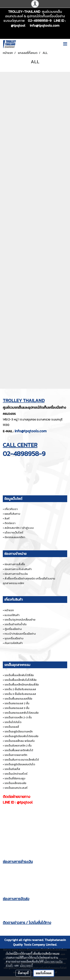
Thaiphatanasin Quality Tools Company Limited (39, 942)
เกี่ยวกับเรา (11, 509)
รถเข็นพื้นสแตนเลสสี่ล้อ (18, 699)
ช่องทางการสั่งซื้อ (15, 564)
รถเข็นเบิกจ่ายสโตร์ (16, 774)
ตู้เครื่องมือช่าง (13, 629)
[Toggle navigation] (65, 44)
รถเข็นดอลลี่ (12, 727)
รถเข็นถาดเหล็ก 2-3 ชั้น (18, 717)
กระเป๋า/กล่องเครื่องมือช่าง (20, 634)
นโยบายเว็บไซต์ (14, 532)
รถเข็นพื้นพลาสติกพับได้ (19, 750)
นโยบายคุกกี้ (26, 965)
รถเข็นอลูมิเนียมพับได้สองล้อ (21, 736)
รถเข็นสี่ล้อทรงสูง (15, 778)
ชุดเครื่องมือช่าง (14, 638)
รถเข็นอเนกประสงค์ (16, 788)
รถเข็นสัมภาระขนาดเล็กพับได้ (22, 760)
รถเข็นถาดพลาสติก (16, 755)
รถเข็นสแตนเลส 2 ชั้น (17, 703)
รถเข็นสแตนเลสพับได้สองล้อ (22, 713)
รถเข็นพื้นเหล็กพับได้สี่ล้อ (19, 675)
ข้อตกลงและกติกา (15, 537)
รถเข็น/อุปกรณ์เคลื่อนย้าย (20, 620)
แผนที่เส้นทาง (12, 514)
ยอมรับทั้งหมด (44, 973)
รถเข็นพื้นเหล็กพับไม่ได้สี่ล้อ (21, 680)
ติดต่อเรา (10, 523)
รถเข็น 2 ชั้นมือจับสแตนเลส (20, 689)
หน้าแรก (9, 610)
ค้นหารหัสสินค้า (14, 643)
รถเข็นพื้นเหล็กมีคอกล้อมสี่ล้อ (22, 684)
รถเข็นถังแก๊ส (12, 769)
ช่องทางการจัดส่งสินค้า (18, 569)
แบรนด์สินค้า (12, 615)
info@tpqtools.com (31, 431)
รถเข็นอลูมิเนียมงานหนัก (19, 731)
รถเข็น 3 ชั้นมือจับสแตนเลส (20, 694)
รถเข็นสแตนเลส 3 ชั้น (17, 708)
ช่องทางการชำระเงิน (16, 574)
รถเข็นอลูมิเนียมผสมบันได (20, 764)
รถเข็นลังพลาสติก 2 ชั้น (18, 745)
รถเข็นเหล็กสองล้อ (15, 783)
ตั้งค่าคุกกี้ (23, 973)
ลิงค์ (7, 518)
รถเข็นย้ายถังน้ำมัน (15, 624)
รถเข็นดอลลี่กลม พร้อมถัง (20, 741)
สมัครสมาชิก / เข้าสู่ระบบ (19, 528)
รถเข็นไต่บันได (13, 722)
